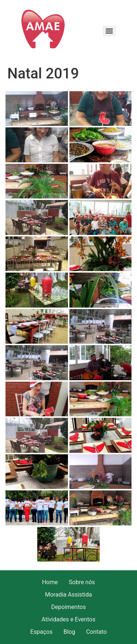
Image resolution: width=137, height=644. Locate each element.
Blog (69, 632)
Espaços (41, 632)
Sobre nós (82, 582)
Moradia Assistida (68, 595)
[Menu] (109, 31)
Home (50, 582)
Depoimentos (68, 607)
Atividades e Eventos (68, 619)
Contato (97, 632)
